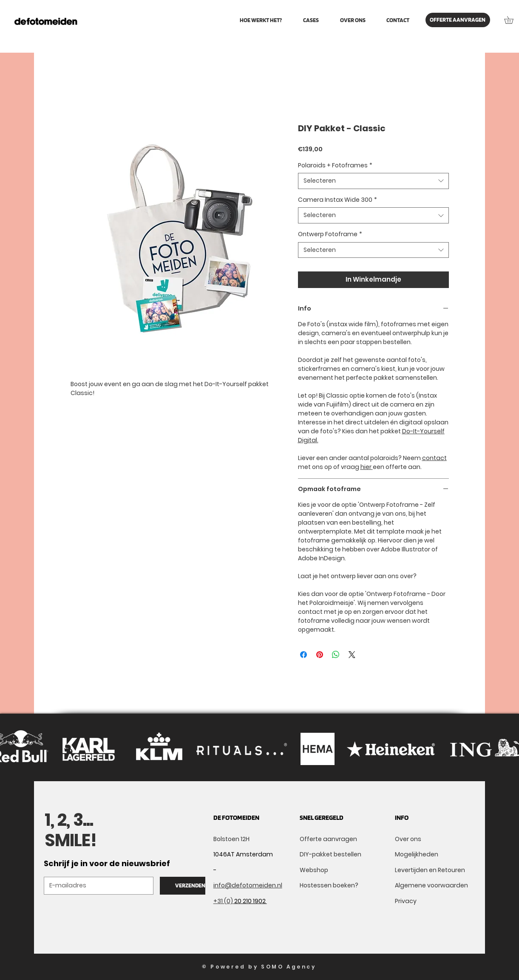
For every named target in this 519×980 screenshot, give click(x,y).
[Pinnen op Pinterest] (320, 655)
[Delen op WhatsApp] (336, 655)
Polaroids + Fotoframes (335, 165)
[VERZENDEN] (190, 886)
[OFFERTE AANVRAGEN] (458, 20)
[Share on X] (352, 655)
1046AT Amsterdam (243, 854)
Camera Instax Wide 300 (337, 200)
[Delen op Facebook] (303, 655)
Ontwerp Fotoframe (330, 234)
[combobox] (373, 181)
